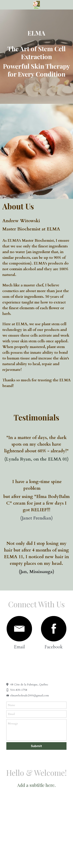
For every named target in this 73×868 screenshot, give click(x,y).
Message (13, 724)
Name (12, 705)
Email (11, 714)
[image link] (19, 629)
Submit (36, 746)
